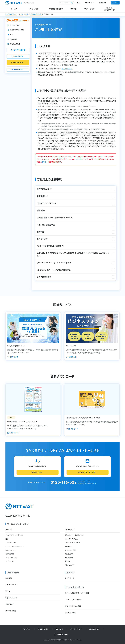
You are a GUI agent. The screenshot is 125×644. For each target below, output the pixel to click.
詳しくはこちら (67, 69)
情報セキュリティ (10, 550)
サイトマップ (27, 629)
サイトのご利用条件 (43, 629)
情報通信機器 (10, 554)
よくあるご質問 (70, 613)
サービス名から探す (11, 558)
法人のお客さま (20, 3)
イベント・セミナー (12, 585)
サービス (21, 14)
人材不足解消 (69, 558)
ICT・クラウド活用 (11, 543)
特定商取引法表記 (94, 629)
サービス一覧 (9, 561)
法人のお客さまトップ (11, 14)
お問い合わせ (103, 3)
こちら (44, 162)
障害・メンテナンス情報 (73, 606)
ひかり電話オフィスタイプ (36, 14)
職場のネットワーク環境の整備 (74, 535)
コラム (78, 3)
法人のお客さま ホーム (18, 516)
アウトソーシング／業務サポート (15, 546)
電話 (27, 14)
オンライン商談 (11, 611)
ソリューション (70, 530)
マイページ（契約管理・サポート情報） (77, 593)
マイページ (115, 3)
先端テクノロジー (70, 565)
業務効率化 (68, 546)
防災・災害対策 (69, 554)
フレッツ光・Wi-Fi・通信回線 (14, 535)
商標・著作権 (59, 629)
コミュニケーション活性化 (72, 543)
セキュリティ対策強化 (71, 539)
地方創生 (68, 561)
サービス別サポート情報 (73, 600)
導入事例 (9, 578)
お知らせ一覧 (69, 578)
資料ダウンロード (90, 3)
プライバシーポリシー (76, 629)
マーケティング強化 (71, 550)
